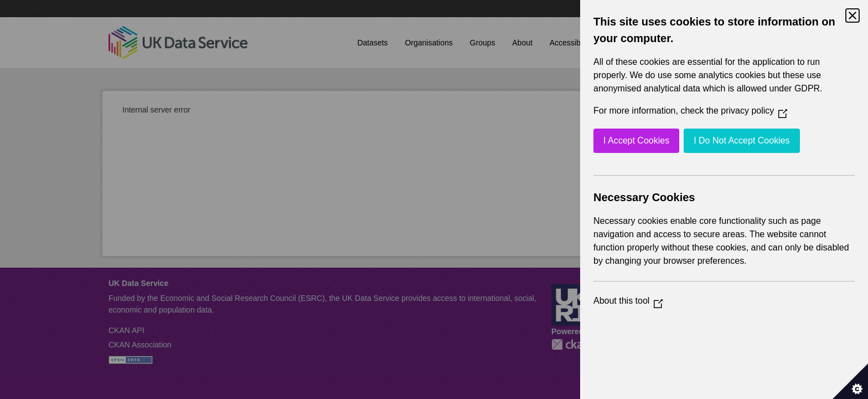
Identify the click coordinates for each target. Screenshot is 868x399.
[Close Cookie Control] (852, 16)
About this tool (628, 301)
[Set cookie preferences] (850, 381)
